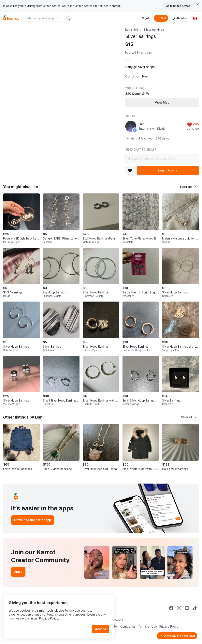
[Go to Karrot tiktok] (195, 608)
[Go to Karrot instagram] (179, 608)
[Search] (68, 18)
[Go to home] (11, 18)
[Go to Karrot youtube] (187, 608)
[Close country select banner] (198, 4)
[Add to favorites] (130, 171)
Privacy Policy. (53, 613)
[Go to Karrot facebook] (171, 608)
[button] (188, 187)
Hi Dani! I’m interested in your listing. (162, 159)
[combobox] (45, 18)
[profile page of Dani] (131, 126)
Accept (102, 624)
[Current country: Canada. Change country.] (195, 18)
